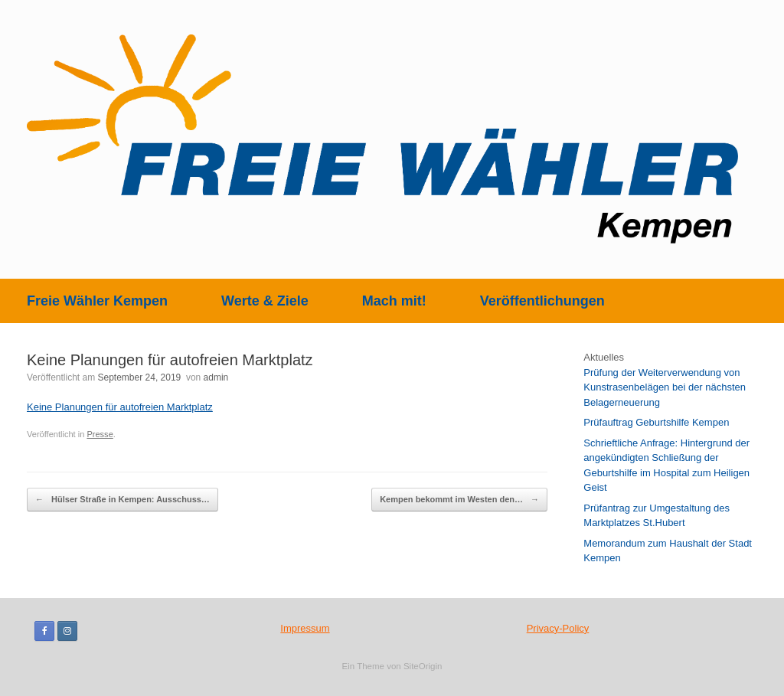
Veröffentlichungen (542, 301)
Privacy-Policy (558, 628)
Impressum (305, 628)
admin (216, 377)
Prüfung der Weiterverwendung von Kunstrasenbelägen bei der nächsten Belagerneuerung (665, 387)
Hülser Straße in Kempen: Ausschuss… (122, 500)
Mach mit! (394, 301)
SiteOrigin (423, 666)
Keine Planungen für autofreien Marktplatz (120, 407)
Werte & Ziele (265, 301)
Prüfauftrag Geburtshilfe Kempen (656, 422)
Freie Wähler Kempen (97, 301)
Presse (100, 434)
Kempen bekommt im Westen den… (459, 500)
